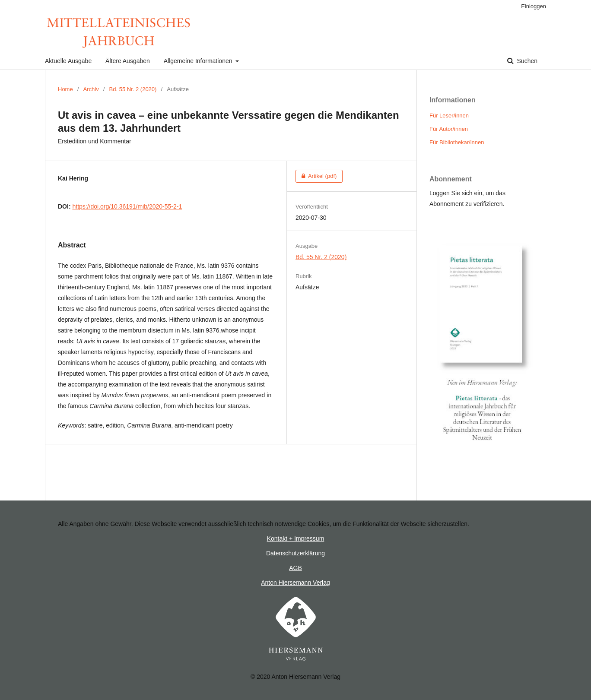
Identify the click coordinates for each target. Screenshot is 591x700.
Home (65, 89)
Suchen (526, 61)
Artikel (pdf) (316, 176)
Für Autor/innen (449, 129)
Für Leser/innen (449, 116)
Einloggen (534, 6)
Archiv (91, 89)
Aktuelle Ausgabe (68, 61)
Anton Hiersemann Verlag (295, 583)
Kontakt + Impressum (296, 538)
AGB (295, 568)
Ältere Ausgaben (128, 61)
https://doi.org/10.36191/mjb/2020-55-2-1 (127, 206)
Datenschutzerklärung (295, 553)
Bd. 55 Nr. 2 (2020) (133, 89)
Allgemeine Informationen (199, 61)
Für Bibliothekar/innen (457, 142)
